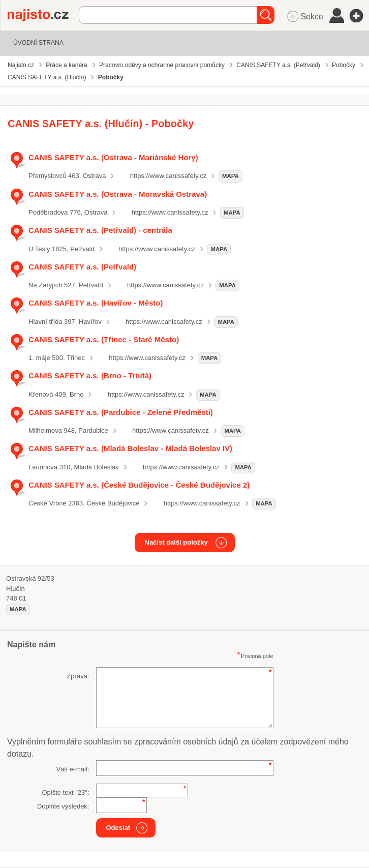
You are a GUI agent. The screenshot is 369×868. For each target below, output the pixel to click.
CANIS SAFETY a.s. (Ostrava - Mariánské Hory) (113, 157)
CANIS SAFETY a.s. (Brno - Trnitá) (90, 376)
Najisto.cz (43, 15)
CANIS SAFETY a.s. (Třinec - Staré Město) (104, 339)
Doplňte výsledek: (63, 806)
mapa (230, 176)
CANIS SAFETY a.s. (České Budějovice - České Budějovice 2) (139, 485)
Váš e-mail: (72, 769)
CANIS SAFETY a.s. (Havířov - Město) (96, 303)
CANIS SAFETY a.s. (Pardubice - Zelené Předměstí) (121, 412)
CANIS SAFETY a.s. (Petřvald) (82, 267)
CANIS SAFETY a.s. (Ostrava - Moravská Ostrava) (118, 194)
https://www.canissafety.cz (168, 176)
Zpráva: (78, 676)
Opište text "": (65, 792)
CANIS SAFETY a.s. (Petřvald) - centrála (100, 230)
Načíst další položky (176, 542)
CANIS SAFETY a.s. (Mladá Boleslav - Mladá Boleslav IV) (130, 448)
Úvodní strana (38, 43)
